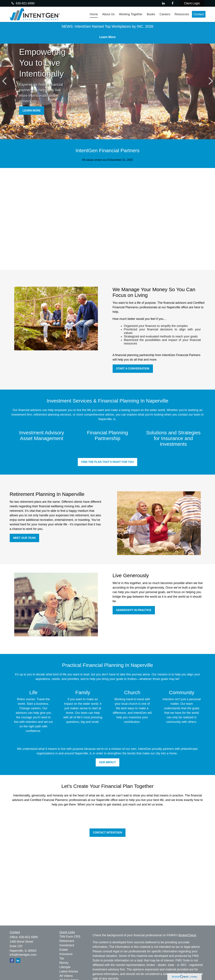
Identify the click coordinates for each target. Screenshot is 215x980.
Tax (62, 958)
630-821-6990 (23, 3)
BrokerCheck (187, 935)
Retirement (67, 941)
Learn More (107, 37)
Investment (67, 945)
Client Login (192, 3)
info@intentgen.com (23, 955)
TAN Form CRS (70, 937)
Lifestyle (65, 967)
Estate (64, 950)
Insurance (66, 954)
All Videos (66, 976)
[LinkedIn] (163, 3)
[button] (94, 14)
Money (64, 963)
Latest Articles (69, 971)
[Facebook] (173, 3)
